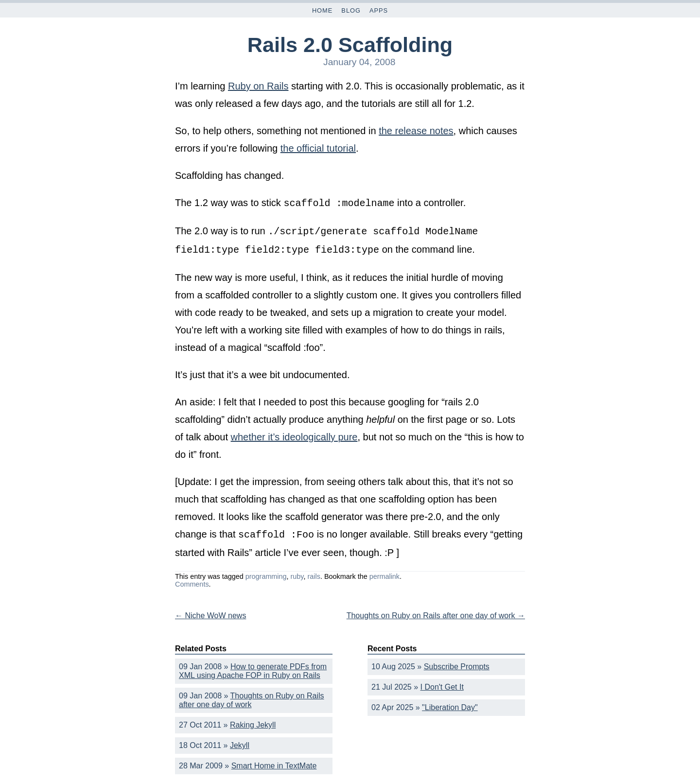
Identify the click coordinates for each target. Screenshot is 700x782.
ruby (297, 573)
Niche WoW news (210, 612)
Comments (192, 580)
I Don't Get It (442, 683)
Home (322, 10)
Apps (379, 10)
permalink (385, 573)
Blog (351, 10)
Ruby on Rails (258, 86)
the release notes (416, 131)
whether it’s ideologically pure (294, 434)
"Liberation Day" (450, 704)
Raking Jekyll (253, 721)
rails (314, 573)
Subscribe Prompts (457, 663)
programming (266, 573)
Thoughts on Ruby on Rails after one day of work (436, 612)
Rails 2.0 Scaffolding (350, 45)
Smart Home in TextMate (274, 762)
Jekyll (240, 741)
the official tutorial (318, 148)
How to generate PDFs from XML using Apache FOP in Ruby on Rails (253, 667)
